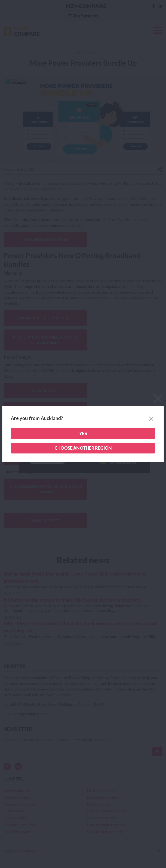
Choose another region (83, 448)
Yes (83, 433)
